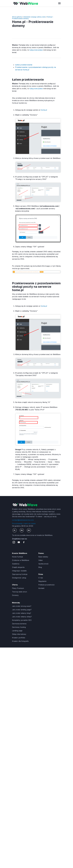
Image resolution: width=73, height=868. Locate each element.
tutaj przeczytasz (36, 50)
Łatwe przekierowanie (24, 65)
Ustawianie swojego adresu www (34, 17)
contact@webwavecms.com (23, 520)
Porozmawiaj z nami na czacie (24, 523)
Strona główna (17, 17)
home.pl (44, 110)
